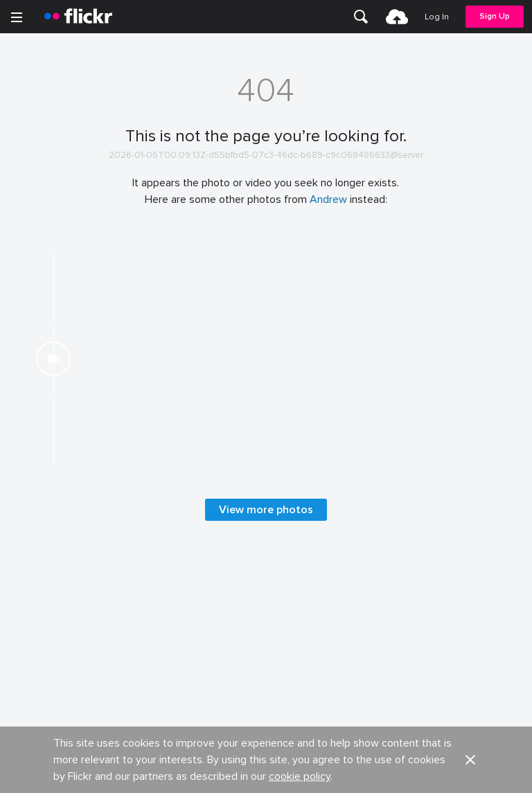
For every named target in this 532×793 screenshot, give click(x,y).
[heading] (78, 17)
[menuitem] (361, 17)
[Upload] (397, 17)
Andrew (328, 199)
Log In (437, 17)
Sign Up (495, 16)
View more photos (266, 747)
